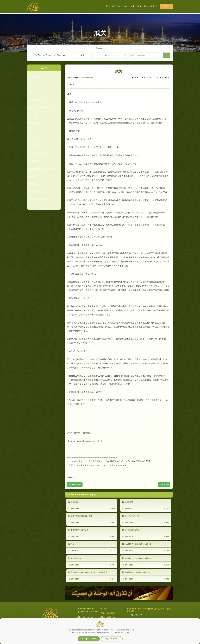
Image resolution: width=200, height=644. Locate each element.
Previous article (75, 485)
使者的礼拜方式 (35, 192)
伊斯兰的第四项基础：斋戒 (80, 516)
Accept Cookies (89, 639)
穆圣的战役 (33, 130)
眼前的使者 (33, 176)
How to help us (108, 617)
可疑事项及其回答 (36, 100)
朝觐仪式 (73, 502)
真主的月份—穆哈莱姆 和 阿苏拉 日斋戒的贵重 (88, 572)
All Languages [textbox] (110, 55)
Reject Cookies (112, 639)
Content (48, 55)
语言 (166, 6)
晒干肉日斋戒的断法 (132, 530)
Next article (164, 485)
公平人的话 (33, 115)
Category (60, 55)
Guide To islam (108, 613)
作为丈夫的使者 (35, 77)
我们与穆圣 (33, 146)
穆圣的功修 (33, 184)
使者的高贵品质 (35, 123)
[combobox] (83, 55)
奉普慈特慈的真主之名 (79, 530)
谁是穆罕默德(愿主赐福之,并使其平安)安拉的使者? (42, 170)
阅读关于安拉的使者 (37, 153)
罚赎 (71, 544)
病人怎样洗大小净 (131, 516)
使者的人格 (33, 85)
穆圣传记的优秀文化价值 (38, 199)
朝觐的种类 (128, 502)
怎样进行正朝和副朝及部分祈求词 (137, 544)
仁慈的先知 (33, 161)
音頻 (30, 92)
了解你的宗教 (87, 78)
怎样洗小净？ (75, 558)
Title (38, 55)
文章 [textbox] (82, 55)
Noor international (86, 617)
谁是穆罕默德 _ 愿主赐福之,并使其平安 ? (42, 108)
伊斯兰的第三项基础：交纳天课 (136, 572)
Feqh (104, 609)
